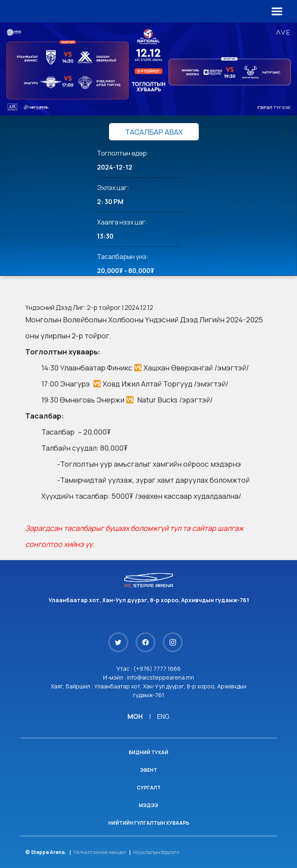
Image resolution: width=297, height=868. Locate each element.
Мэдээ (148, 805)
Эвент (148, 770)
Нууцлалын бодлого (156, 852)
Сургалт (149, 788)
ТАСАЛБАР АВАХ (154, 132)
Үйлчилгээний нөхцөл (100, 852)
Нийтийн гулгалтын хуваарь (149, 823)
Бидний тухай (148, 752)
